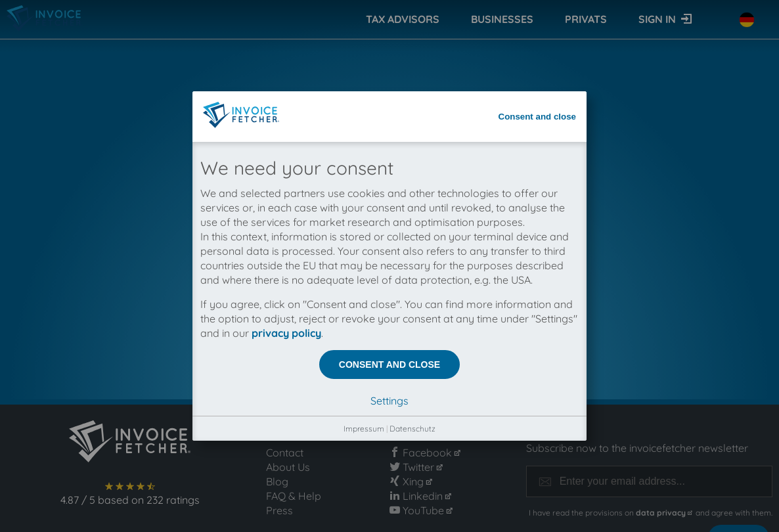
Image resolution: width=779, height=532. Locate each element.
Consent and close (538, 87)
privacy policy (286, 303)
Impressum (364, 399)
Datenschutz (412, 399)
